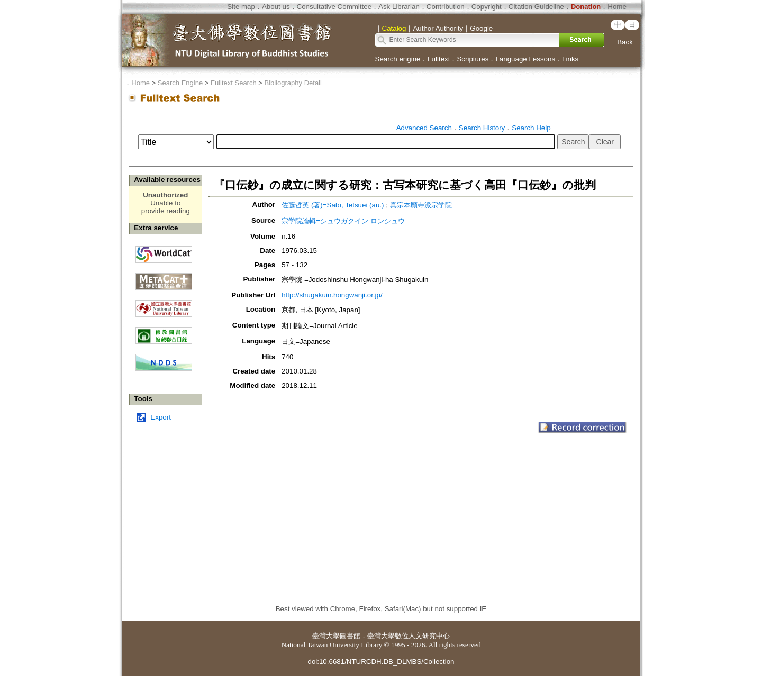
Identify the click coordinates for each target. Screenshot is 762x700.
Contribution (446, 7)
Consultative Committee (334, 7)
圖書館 (350, 636)
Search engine (398, 59)
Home (617, 7)
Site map (241, 7)
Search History (482, 128)
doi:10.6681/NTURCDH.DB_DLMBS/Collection (381, 662)
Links (570, 59)
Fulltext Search (234, 83)
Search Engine (180, 83)
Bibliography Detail (293, 83)
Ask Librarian (399, 7)
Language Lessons (525, 59)
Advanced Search (424, 128)
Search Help (531, 128)
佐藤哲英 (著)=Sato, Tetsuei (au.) (333, 205)
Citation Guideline (536, 7)
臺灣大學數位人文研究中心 (409, 636)
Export (161, 417)
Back (625, 42)
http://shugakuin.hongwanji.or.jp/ (332, 295)
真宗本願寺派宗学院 (421, 205)
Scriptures (473, 59)
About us (276, 7)
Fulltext (438, 59)
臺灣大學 (326, 636)
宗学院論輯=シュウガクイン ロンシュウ (343, 221)
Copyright (487, 7)
